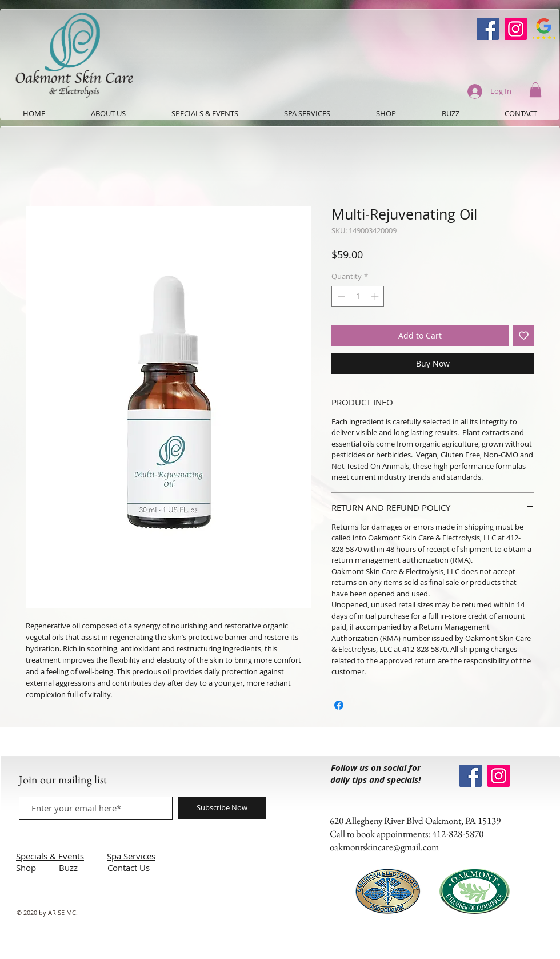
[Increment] (376, 296)
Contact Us (129, 868)
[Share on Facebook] (339, 705)
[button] (535, 90)
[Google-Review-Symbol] (544, 29)
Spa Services (131, 856)
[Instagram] (516, 29)
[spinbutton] (358, 296)
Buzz (68, 868)
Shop (27, 868)
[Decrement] (340, 296)
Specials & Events (50, 856)
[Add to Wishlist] (524, 335)
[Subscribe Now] (222, 808)
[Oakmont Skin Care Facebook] (488, 29)
